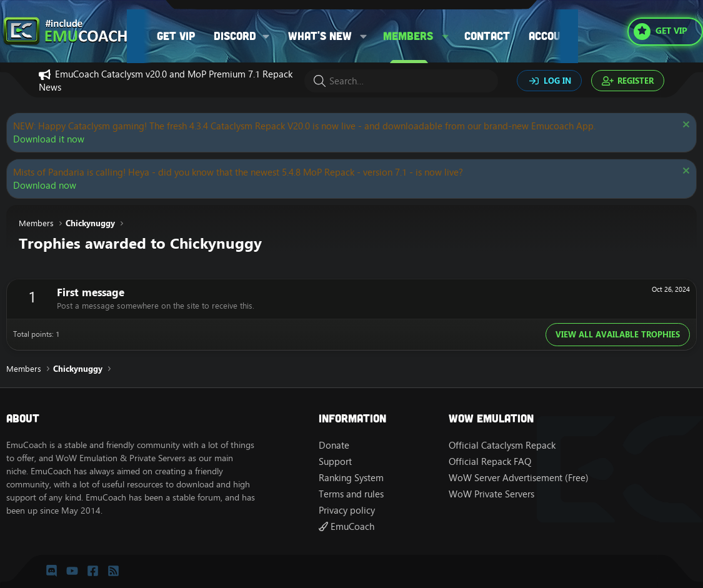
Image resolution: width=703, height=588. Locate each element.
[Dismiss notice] (685, 126)
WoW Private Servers (491, 494)
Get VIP (176, 36)
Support (335, 461)
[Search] (401, 81)
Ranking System (351, 478)
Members (408, 36)
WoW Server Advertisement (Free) (519, 478)
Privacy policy (347, 510)
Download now (45, 185)
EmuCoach (347, 526)
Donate (334, 445)
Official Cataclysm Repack (502, 445)
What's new (320, 36)
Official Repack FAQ (490, 461)
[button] (246, 36)
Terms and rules (351, 494)
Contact (487, 36)
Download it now (49, 139)
